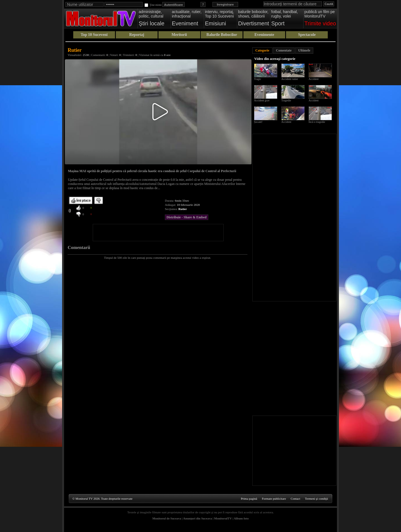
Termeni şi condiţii (316, 499)
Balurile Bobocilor (222, 35)
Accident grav (262, 100)
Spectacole (307, 35)
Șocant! (258, 122)
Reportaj (137, 35)
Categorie (262, 50)
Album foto (241, 518)
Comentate (284, 50)
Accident (314, 79)
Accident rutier (290, 79)
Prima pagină (249, 499)
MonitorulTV (223, 518)
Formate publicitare (274, 499)
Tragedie (286, 100)
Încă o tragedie (317, 122)
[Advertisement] (158, 233)
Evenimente (264, 35)
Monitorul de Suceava (167, 518)
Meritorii (179, 35)
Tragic (258, 79)
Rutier (183, 209)
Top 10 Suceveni (94, 35)
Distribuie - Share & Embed (187, 217)
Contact (295, 499)
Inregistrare (225, 4)
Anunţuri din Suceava (198, 518)
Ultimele (304, 50)
